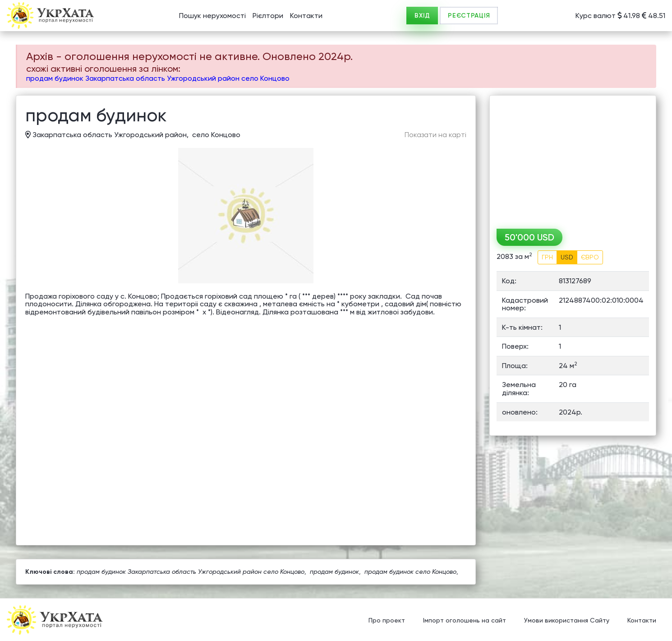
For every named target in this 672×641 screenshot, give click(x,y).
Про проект (387, 621)
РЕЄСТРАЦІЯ (469, 16)
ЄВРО (590, 257)
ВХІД (422, 16)
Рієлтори (268, 16)
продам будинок (334, 572)
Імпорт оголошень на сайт (465, 621)
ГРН (547, 257)
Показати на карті (435, 135)
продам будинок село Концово (410, 572)
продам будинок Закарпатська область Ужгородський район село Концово (158, 78)
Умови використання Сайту (567, 621)
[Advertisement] (573, 159)
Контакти (306, 16)
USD (567, 257)
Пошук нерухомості (212, 16)
